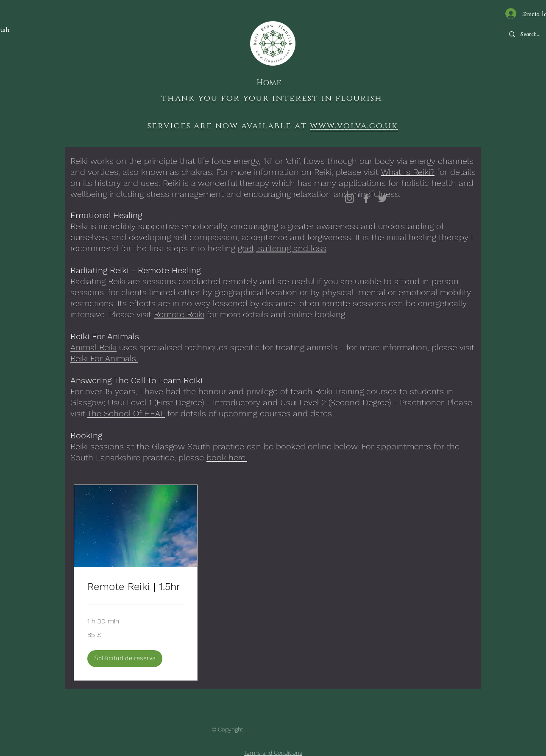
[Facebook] (366, 198)
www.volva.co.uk (354, 126)
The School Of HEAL (126, 413)
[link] (136, 587)
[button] (125, 659)
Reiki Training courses (356, 391)
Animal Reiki (93, 347)
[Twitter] (383, 198)
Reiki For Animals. (104, 358)
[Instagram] (350, 198)
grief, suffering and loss (282, 248)
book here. (227, 457)
